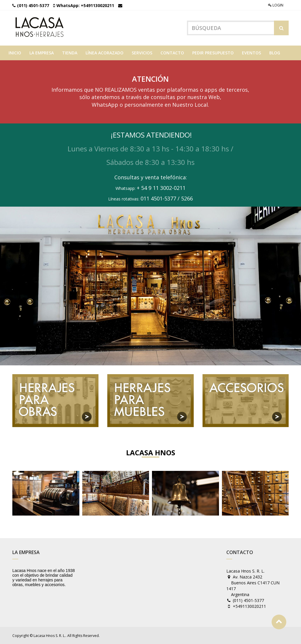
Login (276, 5)
